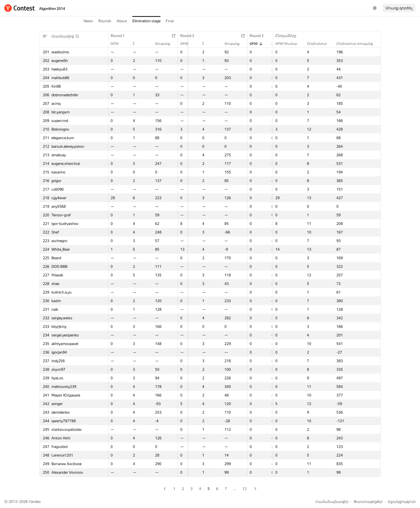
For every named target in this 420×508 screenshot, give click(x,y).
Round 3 (262, 36)
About (122, 21)
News (88, 21)
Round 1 (120, 36)
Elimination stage (146, 21)
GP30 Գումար (289, 44)
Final (170, 21)
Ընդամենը (288, 36)
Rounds (105, 21)
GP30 (117, 44)
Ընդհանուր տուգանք (357, 44)
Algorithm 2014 (52, 9)
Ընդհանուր (320, 44)
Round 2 (192, 36)
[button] (65, 36)
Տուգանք (167, 44)
